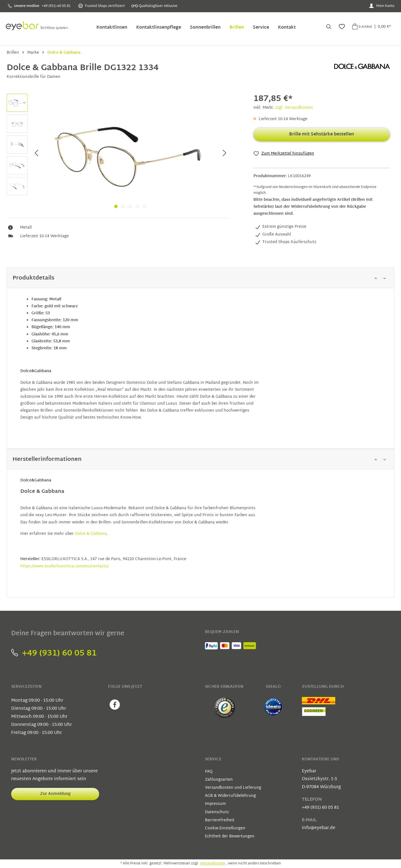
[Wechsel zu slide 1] (116, 206)
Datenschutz (217, 812)
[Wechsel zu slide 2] (123, 206)
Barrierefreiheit (220, 820)
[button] (200, 278)
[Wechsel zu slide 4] (138, 206)
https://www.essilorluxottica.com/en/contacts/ (64, 566)
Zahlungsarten (219, 780)
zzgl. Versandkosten (294, 108)
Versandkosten (213, 864)
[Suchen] (328, 27)
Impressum (215, 804)
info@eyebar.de (319, 828)
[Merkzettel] (341, 27)
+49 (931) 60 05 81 (54, 653)
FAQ (209, 772)
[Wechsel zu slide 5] (145, 206)
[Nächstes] (225, 154)
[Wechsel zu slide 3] (130, 206)
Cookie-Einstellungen (225, 828)
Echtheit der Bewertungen (230, 836)
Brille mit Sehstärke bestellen (321, 134)
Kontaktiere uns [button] (320, 759)
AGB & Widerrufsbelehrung (230, 796)
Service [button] (213, 759)
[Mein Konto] (382, 6)
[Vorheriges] (36, 154)
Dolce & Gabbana (91, 534)
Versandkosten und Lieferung (233, 788)
